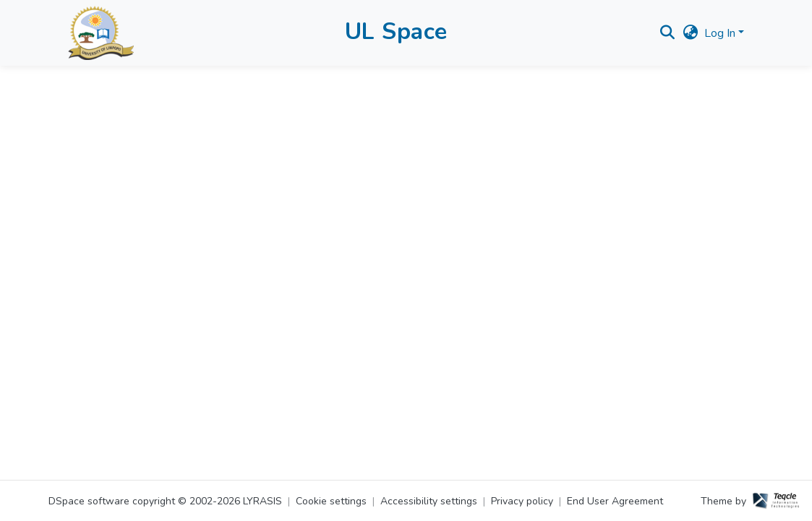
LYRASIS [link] (262, 501)
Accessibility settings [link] (429, 501)
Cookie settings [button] (331, 501)
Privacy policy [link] (522, 501)
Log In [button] (721, 33)
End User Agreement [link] (615, 501)
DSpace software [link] (89, 501)
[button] (101, 33)
